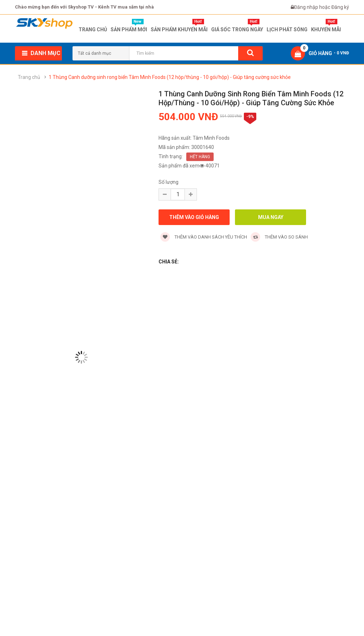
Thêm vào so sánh (279, 237)
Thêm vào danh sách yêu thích (204, 237)
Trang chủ (29, 77)
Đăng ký (340, 7)
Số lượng (168, 182)
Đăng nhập (307, 7)
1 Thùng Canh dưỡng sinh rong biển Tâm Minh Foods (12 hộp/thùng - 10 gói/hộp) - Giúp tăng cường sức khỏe (170, 77)
